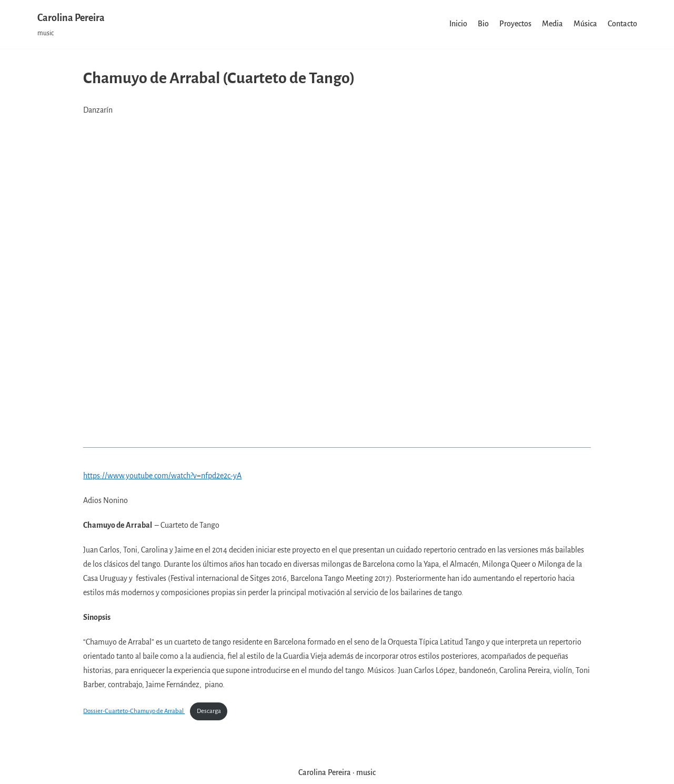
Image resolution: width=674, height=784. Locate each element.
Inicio (458, 24)
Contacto (622, 24)
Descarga (209, 711)
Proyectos (515, 24)
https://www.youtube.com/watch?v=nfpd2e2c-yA (162, 476)
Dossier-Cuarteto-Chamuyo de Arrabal (134, 711)
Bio (483, 24)
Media (552, 24)
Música (585, 24)
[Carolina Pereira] (71, 24)
